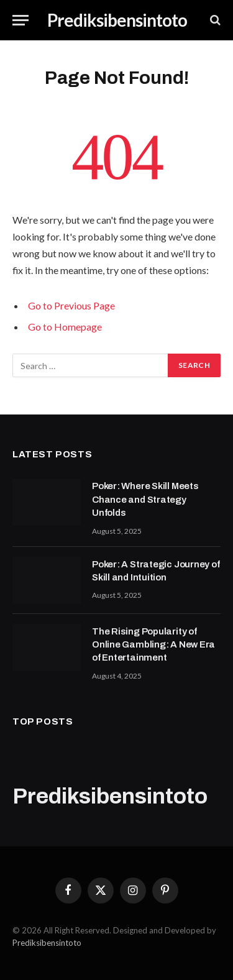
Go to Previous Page (71, 305)
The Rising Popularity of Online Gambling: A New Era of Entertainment (153, 645)
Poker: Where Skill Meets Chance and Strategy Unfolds (145, 499)
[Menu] (21, 20)
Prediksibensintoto (47, 943)
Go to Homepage (65, 327)
